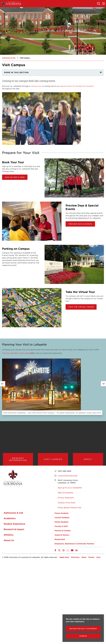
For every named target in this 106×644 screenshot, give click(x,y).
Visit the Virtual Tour (80, 307)
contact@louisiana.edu (68, 477)
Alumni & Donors (62, 536)
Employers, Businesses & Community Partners (74, 545)
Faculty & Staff (61, 527)
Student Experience (14, 525)
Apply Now (64, 558)
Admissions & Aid (9, 58)
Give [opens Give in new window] (98, 558)
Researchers (60, 540)
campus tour (36, 86)
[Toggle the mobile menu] (104, 4)
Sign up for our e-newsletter (70, 489)
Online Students (61, 523)
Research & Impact (14, 530)
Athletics (9, 536)
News (84, 558)
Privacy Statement (66, 499)
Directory (75, 558)
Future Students (62, 514)
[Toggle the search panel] (99, 4)
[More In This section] (53, 72)
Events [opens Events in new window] (91, 558)
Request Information (18, 460)
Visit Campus (53, 460)
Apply (88, 460)
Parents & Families (63, 532)
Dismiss (83, 636)
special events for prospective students (77, 86)
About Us (9, 541)
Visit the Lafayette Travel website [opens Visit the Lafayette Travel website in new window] (16, 353)
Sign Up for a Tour (15, 177)
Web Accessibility (66, 494)
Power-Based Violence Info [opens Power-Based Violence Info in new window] (69, 509)
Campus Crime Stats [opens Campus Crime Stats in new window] (67, 504)
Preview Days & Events (80, 224)
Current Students (62, 518)
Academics (10, 519)
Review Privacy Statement (83, 629)
